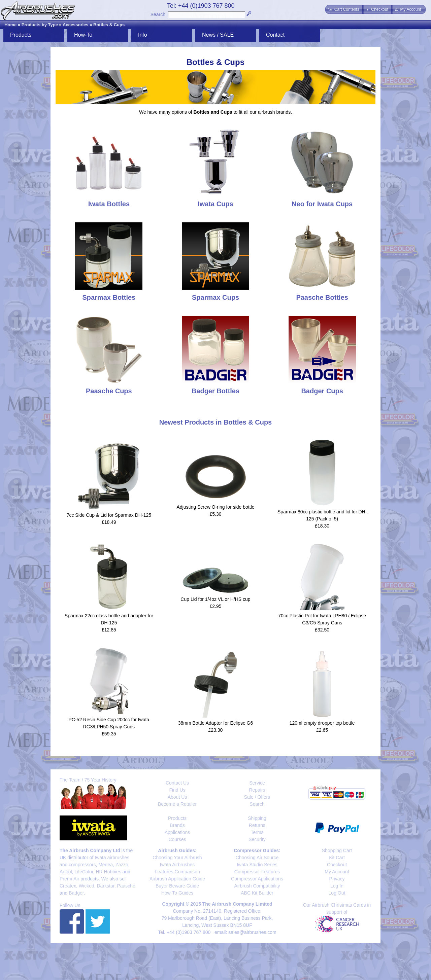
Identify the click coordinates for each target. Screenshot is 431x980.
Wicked (87, 886)
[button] (344, 9)
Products (21, 35)
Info (143, 35)
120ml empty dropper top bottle (322, 723)
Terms (257, 832)
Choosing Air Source (257, 858)
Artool (66, 872)
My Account (337, 872)
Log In (337, 886)
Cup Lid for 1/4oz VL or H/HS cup (215, 599)
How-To (83, 35)
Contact (275, 35)
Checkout (337, 865)
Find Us (177, 790)
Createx (68, 886)
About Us (177, 797)
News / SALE (218, 35)
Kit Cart (337, 858)
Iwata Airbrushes (177, 865)
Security (257, 839)
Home (10, 25)
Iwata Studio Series (257, 865)
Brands (177, 825)
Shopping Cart (337, 850)
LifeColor (84, 872)
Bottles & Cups (109, 25)
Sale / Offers (257, 797)
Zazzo (122, 865)
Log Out (337, 893)
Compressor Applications (257, 879)
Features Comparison (177, 872)
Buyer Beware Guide (177, 886)
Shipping (257, 818)
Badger (76, 893)
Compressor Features (257, 872)
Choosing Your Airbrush (177, 858)
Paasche (126, 886)
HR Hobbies (108, 872)
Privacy (337, 879)
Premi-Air (69, 879)
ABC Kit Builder (257, 893)
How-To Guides (177, 893)
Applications (177, 832)
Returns (257, 825)
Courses (177, 839)
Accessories (76, 25)
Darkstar (106, 886)
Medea (106, 865)
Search (158, 14)
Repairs (257, 790)
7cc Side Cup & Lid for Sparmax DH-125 (109, 515)
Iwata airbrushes (112, 858)
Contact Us (177, 783)
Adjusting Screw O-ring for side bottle (215, 507)
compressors (82, 865)
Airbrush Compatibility (257, 886)
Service (257, 783)
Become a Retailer (177, 804)
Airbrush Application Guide (177, 879)
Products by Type (40, 25)
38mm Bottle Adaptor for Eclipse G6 (216, 723)
